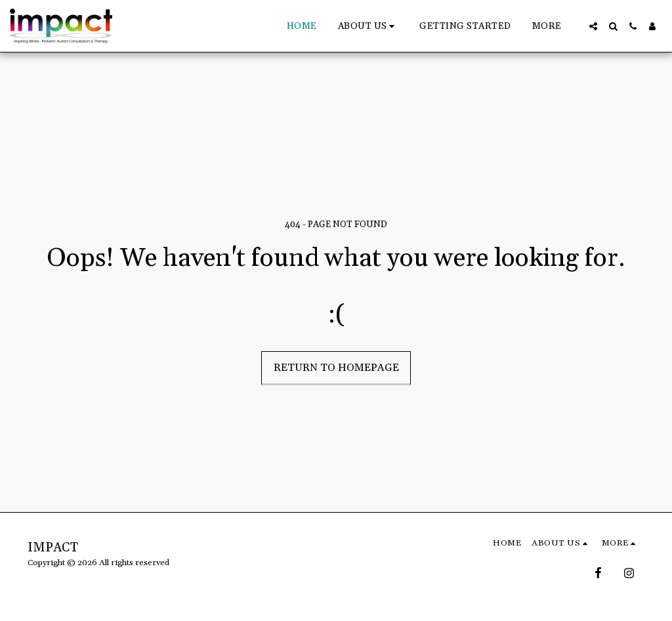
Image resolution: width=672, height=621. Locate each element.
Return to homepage (336, 368)
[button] (368, 26)
